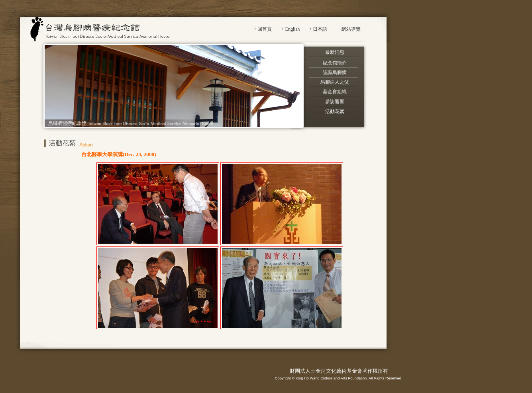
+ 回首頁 (263, 29)
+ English (291, 29)
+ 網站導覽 (349, 29)
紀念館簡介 (335, 63)
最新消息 (335, 52)
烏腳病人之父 (335, 82)
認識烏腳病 (335, 72)
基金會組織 (335, 92)
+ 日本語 (318, 29)
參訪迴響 (335, 102)
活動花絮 (335, 111)
